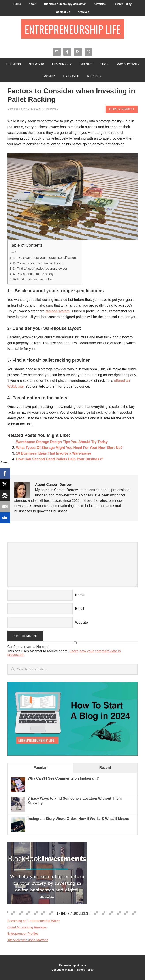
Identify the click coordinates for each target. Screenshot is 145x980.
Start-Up (36, 64)
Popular (40, 768)
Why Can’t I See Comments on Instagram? (63, 778)
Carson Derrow (46, 109)
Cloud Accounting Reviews (27, 927)
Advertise (100, 4)
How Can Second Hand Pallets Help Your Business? (60, 459)
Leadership (62, 64)
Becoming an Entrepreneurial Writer (34, 921)
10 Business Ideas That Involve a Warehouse (54, 453)
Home (17, 4)
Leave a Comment (122, 109)
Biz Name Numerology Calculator (65, 4)
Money (49, 76)
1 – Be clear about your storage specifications (45, 258)
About (33, 4)
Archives (83, 12)
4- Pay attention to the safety (33, 274)
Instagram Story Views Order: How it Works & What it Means (78, 819)
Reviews (94, 76)
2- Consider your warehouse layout (38, 263)
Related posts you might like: (33, 279)
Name (80, 595)
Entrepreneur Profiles (23, 933)
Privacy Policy (123, 4)
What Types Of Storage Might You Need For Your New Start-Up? (69, 448)
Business (13, 64)
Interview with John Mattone (28, 940)
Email (80, 609)
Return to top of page (72, 965)
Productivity (128, 64)
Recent (105, 768)
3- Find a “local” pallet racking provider (40, 269)
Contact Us (63, 12)
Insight (86, 64)
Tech (104, 64)
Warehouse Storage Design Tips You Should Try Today (62, 442)
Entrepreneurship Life (73, 29)
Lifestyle (71, 76)
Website (82, 622)
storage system (57, 311)
